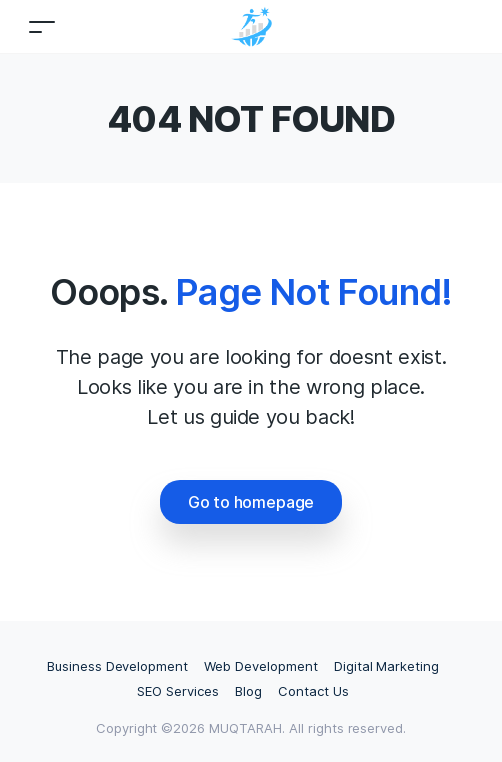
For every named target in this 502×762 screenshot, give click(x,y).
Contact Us (313, 691)
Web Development (261, 666)
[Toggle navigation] (42, 26)
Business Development (117, 666)
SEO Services (178, 691)
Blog (248, 691)
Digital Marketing (386, 666)
